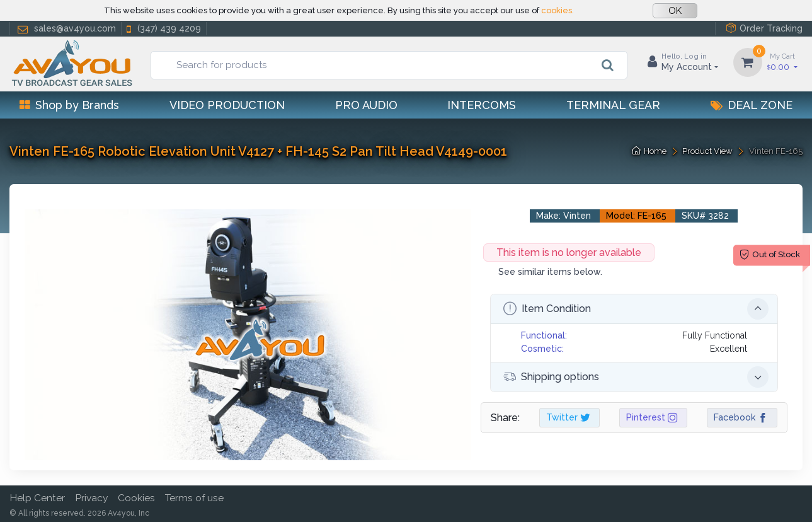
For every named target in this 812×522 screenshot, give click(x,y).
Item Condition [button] (636, 309)
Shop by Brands (69, 105)
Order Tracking (764, 28)
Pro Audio (366, 105)
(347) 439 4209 (163, 29)
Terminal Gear (613, 105)
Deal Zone (752, 105)
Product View (707, 151)
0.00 (782, 61)
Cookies (136, 498)
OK (675, 11)
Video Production (227, 105)
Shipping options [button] (636, 377)
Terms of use (194, 498)
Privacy (91, 498)
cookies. (558, 10)
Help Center (37, 498)
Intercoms (482, 105)
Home (649, 151)
